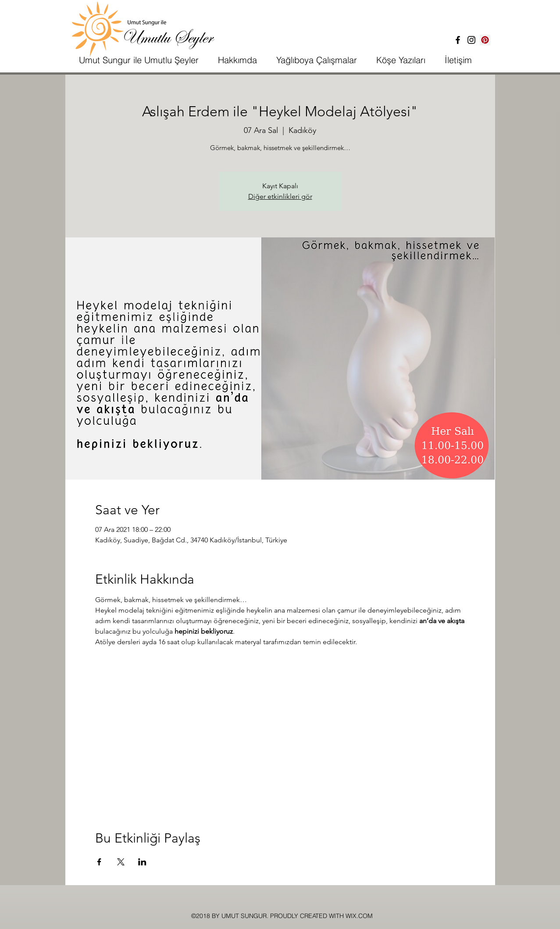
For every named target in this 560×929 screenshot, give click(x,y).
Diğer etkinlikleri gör (280, 196)
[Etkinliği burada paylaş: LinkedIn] (142, 862)
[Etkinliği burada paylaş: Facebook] (99, 862)
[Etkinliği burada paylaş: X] (121, 862)
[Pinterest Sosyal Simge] (485, 40)
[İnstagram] (471, 40)
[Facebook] (458, 40)
